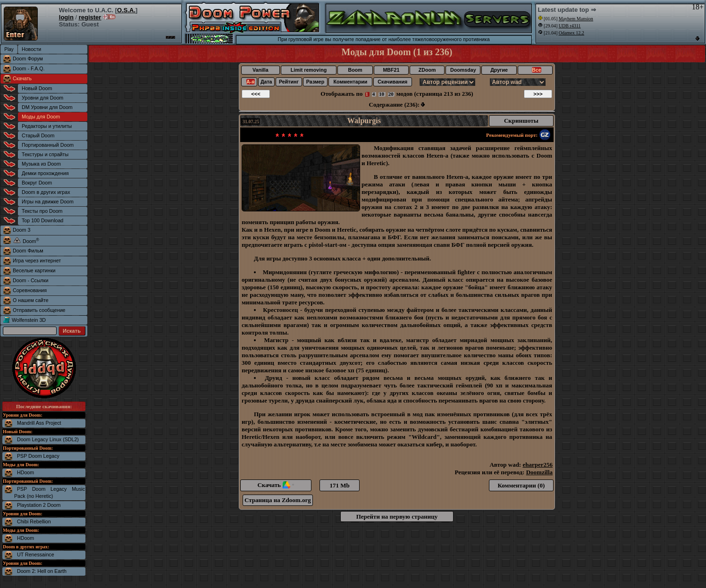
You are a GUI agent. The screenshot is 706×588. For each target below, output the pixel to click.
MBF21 (391, 70)
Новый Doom (37, 88)
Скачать (22, 78)
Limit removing (309, 70)
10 (382, 94)
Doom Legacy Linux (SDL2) (48, 439)
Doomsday (463, 70)
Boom (355, 70)
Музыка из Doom (41, 164)
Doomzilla (539, 472)
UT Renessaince (36, 554)
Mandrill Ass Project (39, 423)
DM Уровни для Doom (47, 107)
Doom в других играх (46, 192)
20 (391, 94)
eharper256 (538, 465)
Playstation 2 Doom (39, 505)
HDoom (25, 472)
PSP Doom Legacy (38, 456)
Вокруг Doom (37, 183)
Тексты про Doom (42, 211)
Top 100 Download (42, 220)
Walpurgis (364, 121)
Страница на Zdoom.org (278, 500)
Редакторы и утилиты (47, 126)
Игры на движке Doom (48, 202)
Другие (499, 70)
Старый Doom (38, 135)
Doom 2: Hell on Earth (42, 571)
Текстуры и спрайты (45, 154)
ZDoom (427, 70)
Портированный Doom (48, 145)
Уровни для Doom (42, 98)
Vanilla (261, 70)
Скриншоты (521, 121)
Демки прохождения (45, 173)
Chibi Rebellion (34, 521)
